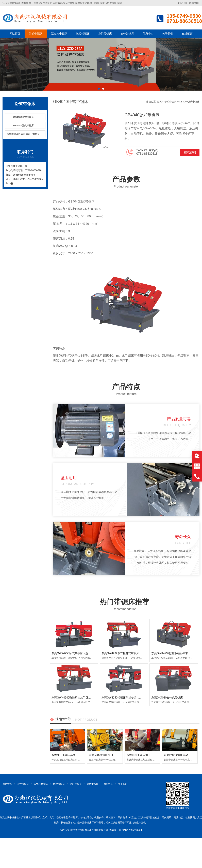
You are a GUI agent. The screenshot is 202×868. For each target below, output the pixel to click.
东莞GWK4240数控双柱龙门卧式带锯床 (75, 698)
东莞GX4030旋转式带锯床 (167, 698)
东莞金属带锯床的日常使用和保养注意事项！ (116, 755)
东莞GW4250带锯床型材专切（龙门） (124, 698)
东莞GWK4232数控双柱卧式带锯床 (172, 653)
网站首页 (15, 34)
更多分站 (182, 3)
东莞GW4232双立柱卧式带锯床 (120, 653)
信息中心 (148, 34)
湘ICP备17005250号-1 (130, 830)
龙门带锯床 (105, 34)
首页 (159, 102)
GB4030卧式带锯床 (23, 117)
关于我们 (168, 34)
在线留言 (187, 34)
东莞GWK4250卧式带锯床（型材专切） (75, 653)
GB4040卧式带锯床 (23, 126)
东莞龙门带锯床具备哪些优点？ (70, 755)
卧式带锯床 (36, 34)
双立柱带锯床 (59, 34)
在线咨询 (190, 152)
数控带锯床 (83, 34)
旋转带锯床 (127, 34)
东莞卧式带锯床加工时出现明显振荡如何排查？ (155, 755)
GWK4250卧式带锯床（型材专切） (23, 135)
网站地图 (194, 3)
